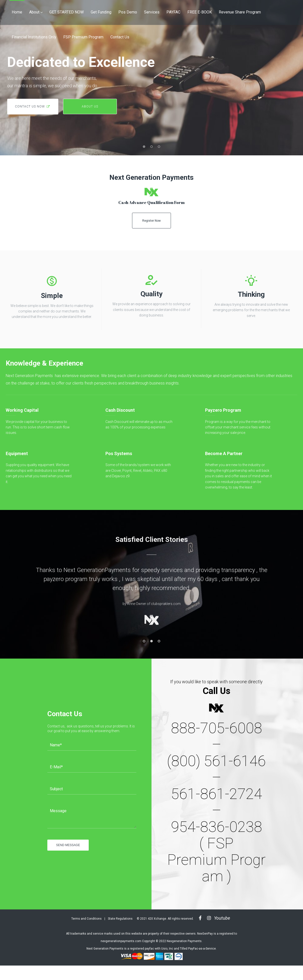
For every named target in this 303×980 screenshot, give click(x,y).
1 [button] (144, 641)
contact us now (33, 107)
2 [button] (151, 641)
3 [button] (159, 641)
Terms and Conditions (86, 919)
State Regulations (120, 919)
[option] (151, 598)
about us (90, 106)
